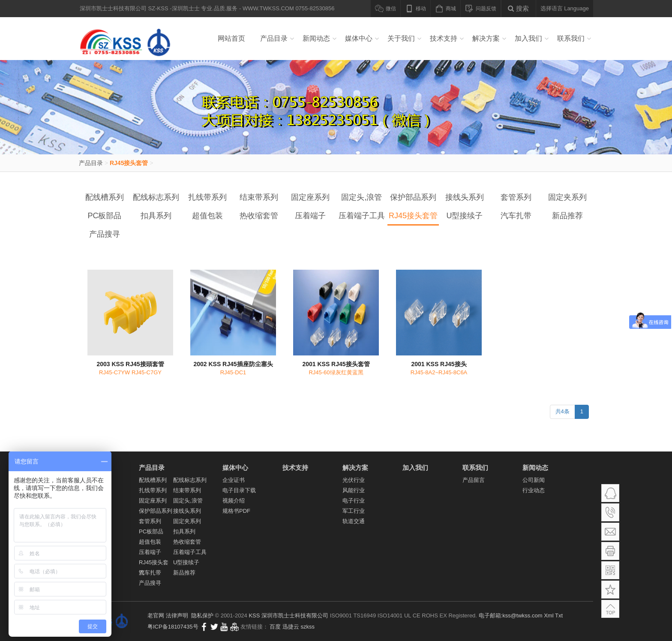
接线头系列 (465, 197)
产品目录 (274, 38)
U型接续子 (465, 216)
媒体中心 (359, 38)
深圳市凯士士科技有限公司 (295, 615)
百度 (275, 627)
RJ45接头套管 (129, 163)
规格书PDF (236, 511)
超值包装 (207, 216)
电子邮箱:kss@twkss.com (511, 615)
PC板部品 (104, 216)
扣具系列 (156, 216)
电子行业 (354, 501)
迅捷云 (291, 627)
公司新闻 (534, 480)
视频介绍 (234, 501)
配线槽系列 (105, 197)
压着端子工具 (362, 216)
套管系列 (516, 197)
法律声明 (177, 615)
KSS (254, 615)
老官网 (156, 615)
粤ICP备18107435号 (173, 627)
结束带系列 (259, 197)
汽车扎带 (516, 216)
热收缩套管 (259, 216)
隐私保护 (202, 615)
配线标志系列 (156, 197)
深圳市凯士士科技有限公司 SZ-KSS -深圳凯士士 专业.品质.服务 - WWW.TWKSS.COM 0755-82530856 (128, 39)
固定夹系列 (567, 197)
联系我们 (571, 38)
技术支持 (444, 38)
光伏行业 (354, 480)
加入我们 (528, 38)
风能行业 (354, 490)
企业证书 (234, 480)
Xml (549, 615)
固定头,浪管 (361, 197)
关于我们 (401, 38)
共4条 (562, 411)
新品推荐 (567, 216)
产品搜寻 (105, 234)
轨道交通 (354, 521)
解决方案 (486, 38)
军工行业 (354, 511)
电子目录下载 (239, 490)
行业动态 (534, 490)
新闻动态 (316, 38)
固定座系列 (310, 197)
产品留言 (474, 480)
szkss (308, 627)
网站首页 (231, 38)
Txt (559, 615)
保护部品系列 (413, 197)
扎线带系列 (207, 197)
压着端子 (310, 216)
